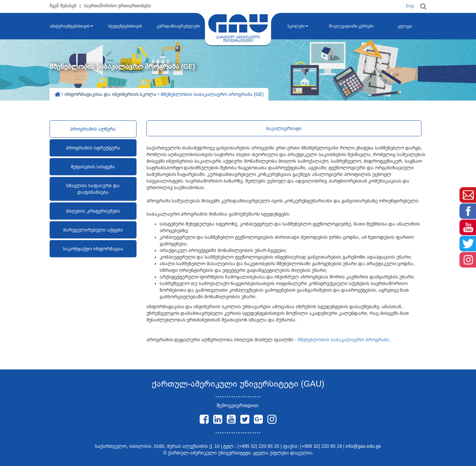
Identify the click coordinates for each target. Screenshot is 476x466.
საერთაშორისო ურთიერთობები (117, 6)
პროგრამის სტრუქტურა (93, 148)
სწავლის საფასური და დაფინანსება (93, 189)
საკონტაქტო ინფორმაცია (93, 249)
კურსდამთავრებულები (178, 26)
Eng (410, 6)
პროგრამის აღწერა (93, 129)
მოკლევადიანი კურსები (351, 26)
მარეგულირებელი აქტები (93, 230)
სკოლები (298, 26)
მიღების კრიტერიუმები (93, 211)
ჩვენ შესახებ (63, 6)
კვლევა (405, 26)
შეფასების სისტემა (93, 167)
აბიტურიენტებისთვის (71, 26)
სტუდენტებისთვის (125, 26)
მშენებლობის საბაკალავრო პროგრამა (343, 340)
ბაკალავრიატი (284, 128)
